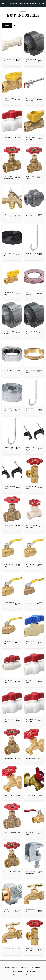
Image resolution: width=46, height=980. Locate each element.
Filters (7, 26)
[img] (12, 44)
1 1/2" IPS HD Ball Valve (9, 604)
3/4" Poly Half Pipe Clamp (9, 488)
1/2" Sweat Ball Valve (8, 643)
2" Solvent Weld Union (31, 61)
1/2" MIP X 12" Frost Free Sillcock (30, 100)
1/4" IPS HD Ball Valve (8, 565)
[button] (3, 4)
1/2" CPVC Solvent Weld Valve (32, 526)
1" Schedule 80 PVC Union (32, 332)
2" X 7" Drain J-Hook (10, 448)
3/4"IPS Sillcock (9, 795)
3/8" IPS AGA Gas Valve (9, 294)
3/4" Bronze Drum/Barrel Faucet (8, 216)
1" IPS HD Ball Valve (30, 565)
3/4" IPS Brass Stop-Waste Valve (9, 177)
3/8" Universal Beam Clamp (31, 872)
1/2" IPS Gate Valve (9, 871)
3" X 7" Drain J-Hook (32, 254)
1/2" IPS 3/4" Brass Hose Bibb (32, 911)
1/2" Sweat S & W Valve (31, 833)
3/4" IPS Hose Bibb (9, 949)
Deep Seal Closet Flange (31, 371)
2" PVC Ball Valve (9, 137)
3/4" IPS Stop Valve (10, 525)
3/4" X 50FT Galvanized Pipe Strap (8, 410)
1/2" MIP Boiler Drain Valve (31, 950)
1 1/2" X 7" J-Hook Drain (31, 410)
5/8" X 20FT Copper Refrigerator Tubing (30, 294)
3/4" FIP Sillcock (31, 795)
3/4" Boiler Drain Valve (31, 488)
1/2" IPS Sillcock (31, 758)
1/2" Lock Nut (8, 370)
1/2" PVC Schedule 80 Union (9, 332)
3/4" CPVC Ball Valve (8, 681)
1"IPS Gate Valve (9, 758)
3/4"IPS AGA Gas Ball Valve (9, 100)
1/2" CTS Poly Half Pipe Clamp (32, 449)
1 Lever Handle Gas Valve (31, 138)
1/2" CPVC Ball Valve (31, 643)
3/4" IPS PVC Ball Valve (9, 720)
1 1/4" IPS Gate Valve (30, 177)
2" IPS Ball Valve (31, 603)
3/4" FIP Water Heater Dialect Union (8, 911)
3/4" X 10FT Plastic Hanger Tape (9, 255)
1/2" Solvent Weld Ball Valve (32, 720)
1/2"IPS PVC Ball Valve (31, 681)
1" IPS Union (30, 215)
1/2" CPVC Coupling (10, 60)
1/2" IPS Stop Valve (9, 833)
